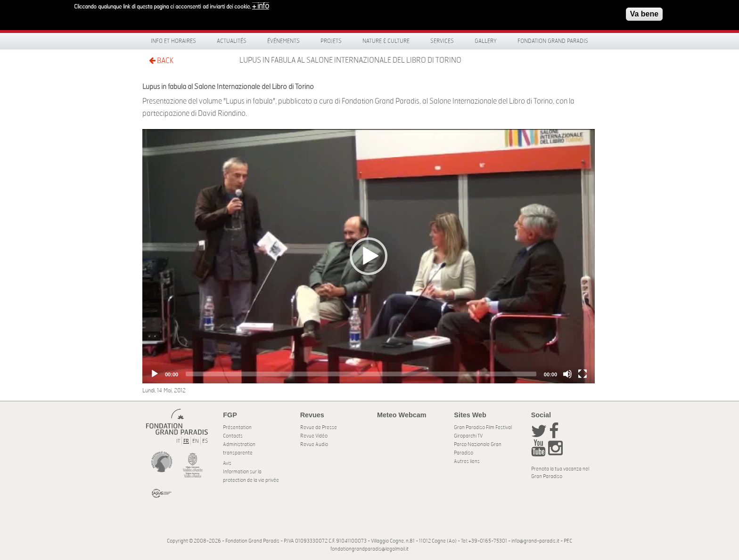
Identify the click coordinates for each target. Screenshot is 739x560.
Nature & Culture (386, 41)
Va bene (644, 14)
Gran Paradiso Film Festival (483, 427)
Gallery (486, 41)
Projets (331, 41)
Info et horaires (173, 41)
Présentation (237, 427)
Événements (283, 41)
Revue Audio (314, 444)
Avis (227, 463)
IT (178, 441)
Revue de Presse (319, 427)
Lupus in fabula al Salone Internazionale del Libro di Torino (350, 60)
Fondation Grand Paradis (553, 41)
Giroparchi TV (468, 436)
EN (196, 441)
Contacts (233, 436)
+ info (261, 6)
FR (186, 441)
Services (442, 41)
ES (205, 441)
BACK (161, 61)
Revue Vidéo (314, 436)
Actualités (232, 41)
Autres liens (467, 461)
